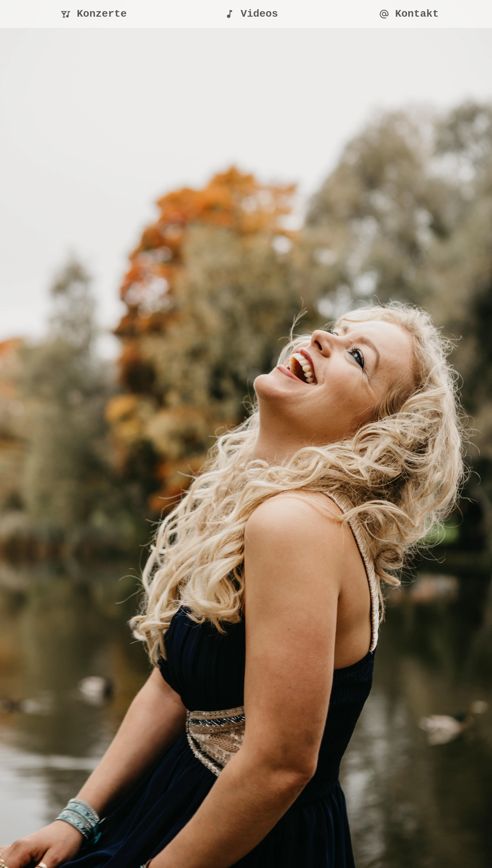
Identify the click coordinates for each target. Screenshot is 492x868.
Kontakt (409, 14)
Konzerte (93, 14)
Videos (251, 14)
